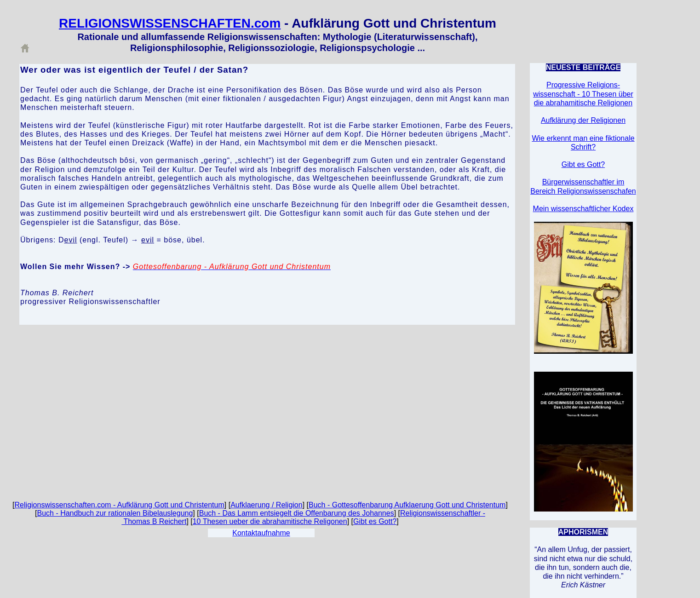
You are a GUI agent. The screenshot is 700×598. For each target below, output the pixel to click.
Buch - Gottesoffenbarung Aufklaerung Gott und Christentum (407, 505)
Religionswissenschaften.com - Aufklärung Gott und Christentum (120, 505)
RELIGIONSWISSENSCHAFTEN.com (170, 23)
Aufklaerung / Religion (267, 505)
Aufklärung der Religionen (583, 120)
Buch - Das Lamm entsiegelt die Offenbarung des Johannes (297, 513)
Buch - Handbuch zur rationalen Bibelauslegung (115, 513)
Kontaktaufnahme (261, 533)
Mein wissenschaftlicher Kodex (583, 209)
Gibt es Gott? (375, 521)
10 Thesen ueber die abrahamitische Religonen (270, 521)
